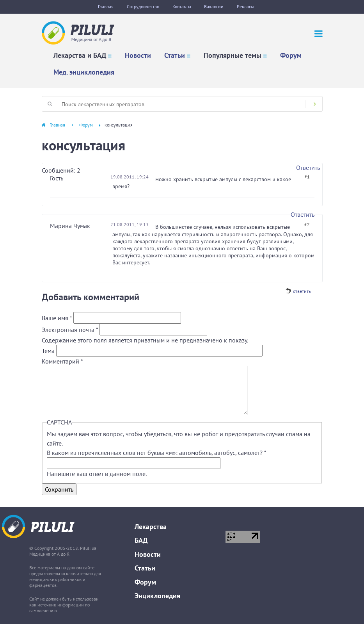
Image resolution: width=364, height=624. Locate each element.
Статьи (175, 55)
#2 (307, 224)
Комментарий (62, 361)
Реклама (246, 6)
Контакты (182, 6)
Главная (106, 6)
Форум (291, 55)
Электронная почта (70, 330)
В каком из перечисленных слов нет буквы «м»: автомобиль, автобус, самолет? (156, 453)
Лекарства (151, 527)
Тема (49, 351)
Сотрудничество (143, 6)
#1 (307, 177)
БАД (141, 540)
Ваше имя (57, 318)
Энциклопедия (157, 596)
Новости (138, 55)
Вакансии (214, 6)
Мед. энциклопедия (84, 72)
